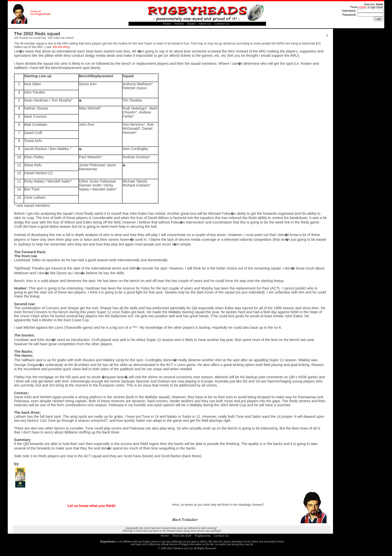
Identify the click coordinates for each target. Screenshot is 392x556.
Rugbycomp (202, 536)
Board (191, 24)
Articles (179, 24)
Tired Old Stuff (182, 536)
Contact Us (222, 24)
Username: (349, 11)
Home (167, 24)
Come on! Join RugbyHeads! (40, 13)
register (363, 7)
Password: (349, 15)
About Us (205, 24)
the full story (61, 47)
